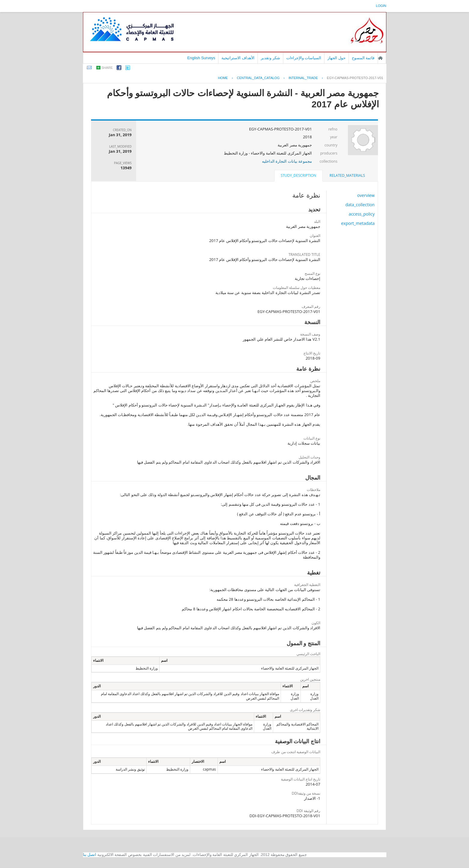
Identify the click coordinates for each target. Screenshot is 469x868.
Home (223, 78)
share (107, 68)
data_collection (360, 205)
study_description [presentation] (298, 175)
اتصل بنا (90, 855)
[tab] (347, 176)
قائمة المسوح (363, 58)
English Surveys (201, 58)
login (381, 6)
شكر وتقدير (270, 58)
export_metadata (358, 223)
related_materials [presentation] (347, 175)
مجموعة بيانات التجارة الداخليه (287, 161)
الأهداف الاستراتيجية (238, 58)
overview (366, 195)
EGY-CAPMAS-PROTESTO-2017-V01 (355, 78)
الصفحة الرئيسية (380, 58)
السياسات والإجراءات (304, 58)
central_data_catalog (258, 78)
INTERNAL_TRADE (303, 78)
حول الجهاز (337, 58)
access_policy (362, 214)
